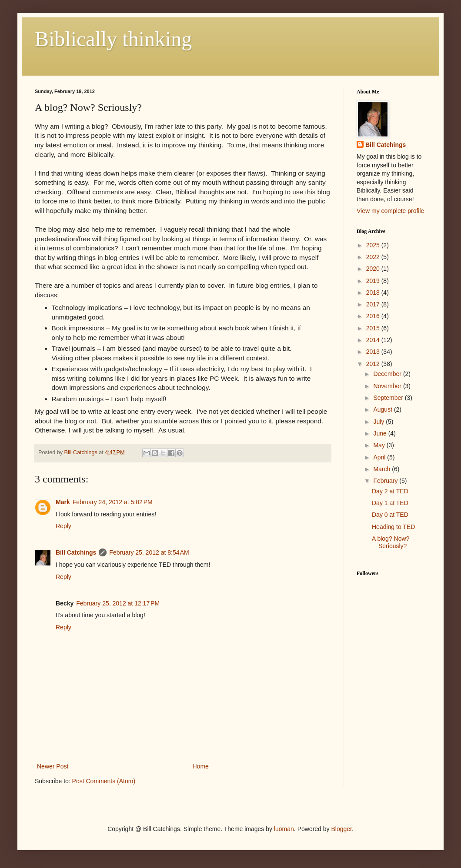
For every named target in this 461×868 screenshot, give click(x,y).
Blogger (341, 829)
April (380, 457)
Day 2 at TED (390, 491)
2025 (374, 245)
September (389, 398)
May (380, 445)
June (381, 433)
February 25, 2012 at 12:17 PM (118, 603)
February (386, 481)
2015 (374, 328)
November (388, 386)
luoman (284, 829)
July (379, 422)
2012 (374, 364)
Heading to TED (393, 527)
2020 (374, 269)
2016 (374, 316)
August (383, 409)
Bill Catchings (76, 552)
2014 (374, 340)
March (382, 469)
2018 (374, 293)
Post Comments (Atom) (104, 781)
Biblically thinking (113, 39)
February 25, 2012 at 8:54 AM (149, 552)
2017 (374, 304)
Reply (63, 526)
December (388, 374)
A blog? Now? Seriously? (391, 542)
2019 (374, 281)
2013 (374, 352)
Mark (63, 502)
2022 (374, 257)
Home (201, 766)
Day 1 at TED (390, 503)
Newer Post (53, 766)
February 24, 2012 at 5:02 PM (113, 502)
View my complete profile (390, 211)
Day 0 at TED (390, 515)
